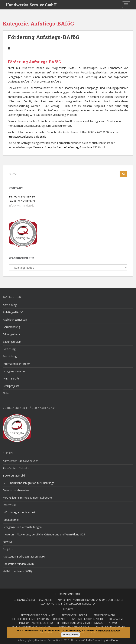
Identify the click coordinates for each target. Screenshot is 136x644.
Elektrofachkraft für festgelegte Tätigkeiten (68, 604)
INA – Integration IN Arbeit (19, 512)
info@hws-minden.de (21, 206)
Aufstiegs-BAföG (13, 312)
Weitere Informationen (109, 630)
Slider (6, 393)
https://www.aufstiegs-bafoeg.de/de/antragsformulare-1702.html (65, 147)
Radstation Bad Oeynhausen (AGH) (24, 556)
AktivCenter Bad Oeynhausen (21, 461)
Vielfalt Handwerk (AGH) (17, 571)
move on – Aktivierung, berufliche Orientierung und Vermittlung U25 (44, 534)
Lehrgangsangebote (68, 594)
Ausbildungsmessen (15, 320)
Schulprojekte (11, 386)
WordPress (112, 640)
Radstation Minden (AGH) (18, 564)
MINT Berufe (11, 378)
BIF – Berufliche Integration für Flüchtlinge (29, 483)
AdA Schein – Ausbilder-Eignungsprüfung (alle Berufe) (90, 600)
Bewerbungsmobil (14, 475)
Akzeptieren (71, 635)
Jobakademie (11, 520)
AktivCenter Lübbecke (16, 468)
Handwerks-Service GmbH (31, 5)
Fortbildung (10, 356)
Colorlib (88, 640)
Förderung (9, 349)
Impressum (10, 505)
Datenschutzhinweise (16, 490)
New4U (7, 542)
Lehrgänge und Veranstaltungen (22, 527)
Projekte (8, 549)
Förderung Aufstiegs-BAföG (44, 37)
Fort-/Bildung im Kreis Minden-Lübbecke (27, 498)
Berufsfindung (11, 327)
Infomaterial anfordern (17, 364)
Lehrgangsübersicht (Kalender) (33, 600)
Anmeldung (10, 305)
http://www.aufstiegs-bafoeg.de (27, 137)
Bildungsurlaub (12, 342)
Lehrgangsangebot (14, 371)
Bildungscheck (11, 334)
